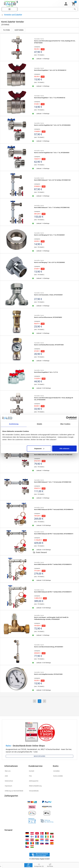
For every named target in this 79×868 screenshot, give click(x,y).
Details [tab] (39, 424)
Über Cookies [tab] (65, 424)
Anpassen (39, 448)
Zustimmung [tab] (14, 424)
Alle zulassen (64, 448)
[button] (66, 4)
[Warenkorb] (74, 4)
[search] (45, 9)
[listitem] (15, 771)
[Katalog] (9, 9)
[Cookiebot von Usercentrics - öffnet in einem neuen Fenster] (68, 418)
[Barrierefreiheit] (39, 855)
